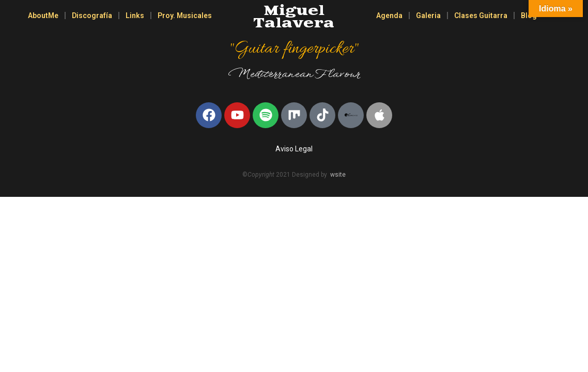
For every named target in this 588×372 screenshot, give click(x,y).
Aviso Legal (294, 149)
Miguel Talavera (294, 17)
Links (135, 16)
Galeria (428, 16)
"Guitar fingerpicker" (294, 49)
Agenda (389, 16)
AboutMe (43, 16)
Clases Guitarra (481, 16)
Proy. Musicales (185, 16)
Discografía (92, 16)
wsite (338, 175)
